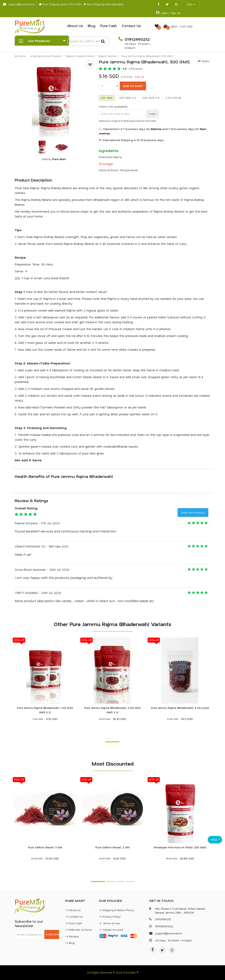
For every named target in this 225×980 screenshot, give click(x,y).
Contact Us (131, 26)
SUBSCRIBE (52, 934)
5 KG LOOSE (173, 98)
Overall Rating (26, 508)
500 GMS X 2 (128, 98)
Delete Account (111, 930)
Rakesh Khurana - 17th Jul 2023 (37, 523)
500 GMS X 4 (151, 98)
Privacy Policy (110, 917)
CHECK (153, 114)
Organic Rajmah (107, 56)
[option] (54, 98)
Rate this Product (193, 513)
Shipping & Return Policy (116, 910)
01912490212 (136, 39)
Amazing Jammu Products (46, 56)
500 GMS (107, 98)
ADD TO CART (133, 86)
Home (20, 56)
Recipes (72, 936)
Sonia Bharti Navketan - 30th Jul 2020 (42, 570)
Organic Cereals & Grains (80, 56)
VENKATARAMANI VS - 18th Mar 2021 (42, 546)
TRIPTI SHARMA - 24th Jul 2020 (38, 593)
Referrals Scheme (79, 930)
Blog (92, 26)
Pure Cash (109, 26)
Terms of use (109, 923)
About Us (75, 26)
